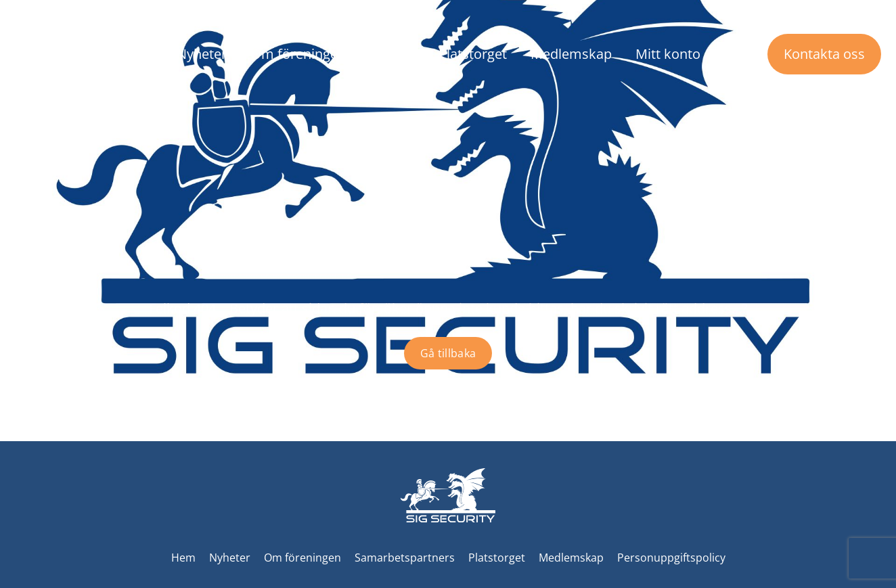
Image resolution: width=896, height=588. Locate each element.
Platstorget (473, 54)
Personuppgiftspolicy (671, 558)
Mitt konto (668, 54)
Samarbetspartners (405, 558)
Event (398, 54)
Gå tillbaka (448, 353)
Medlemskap (571, 54)
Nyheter (202, 54)
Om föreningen (298, 54)
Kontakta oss (824, 54)
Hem (183, 558)
